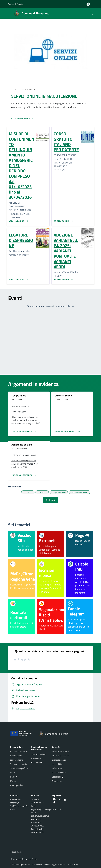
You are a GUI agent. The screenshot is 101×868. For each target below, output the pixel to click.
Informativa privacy (60, 751)
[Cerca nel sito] (91, 13)
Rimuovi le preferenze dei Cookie (24, 859)
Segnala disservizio (18, 764)
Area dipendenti (17, 785)
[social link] (54, 799)
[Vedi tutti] (22, 120)
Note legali (57, 781)
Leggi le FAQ (58, 777)
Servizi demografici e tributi (19, 770)
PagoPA (14, 777)
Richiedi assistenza (18, 751)
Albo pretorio (37, 762)
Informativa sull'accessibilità (59, 770)
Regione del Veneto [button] (15, 4)
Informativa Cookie (60, 756)
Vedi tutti (50, 500)
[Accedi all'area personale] (89, 4)
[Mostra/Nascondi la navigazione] (3, 13)
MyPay (13, 781)
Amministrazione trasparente (39, 756)
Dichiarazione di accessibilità (59, 762)
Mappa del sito (17, 852)
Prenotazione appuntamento (17, 758)
